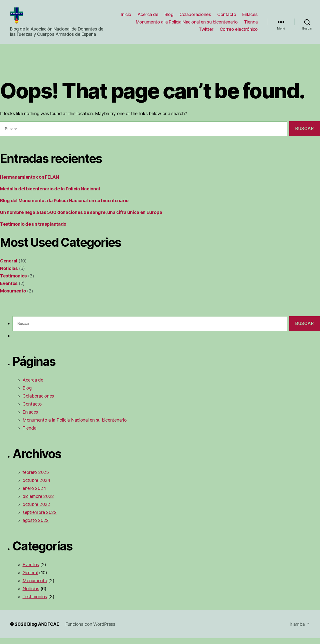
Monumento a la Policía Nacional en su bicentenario (187, 25)
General (9, 267)
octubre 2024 (36, 486)
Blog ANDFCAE (43, 630)
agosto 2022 (36, 526)
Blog (169, 17)
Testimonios (13, 282)
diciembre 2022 (38, 502)
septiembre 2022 (40, 518)
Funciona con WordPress (90, 630)
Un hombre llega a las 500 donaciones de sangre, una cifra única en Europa (81, 218)
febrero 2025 (36, 478)
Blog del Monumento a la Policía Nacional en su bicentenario (64, 206)
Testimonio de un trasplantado (33, 230)
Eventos (9, 289)
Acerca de (148, 17)
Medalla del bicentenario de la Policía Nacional (50, 195)
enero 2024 (34, 494)
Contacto (227, 17)
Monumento (13, 297)
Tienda (251, 25)
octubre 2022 (36, 510)
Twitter (206, 32)
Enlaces (250, 17)
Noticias (9, 274)
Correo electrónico (239, 32)
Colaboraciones (195, 17)
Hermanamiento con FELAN (29, 183)
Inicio (126, 17)
